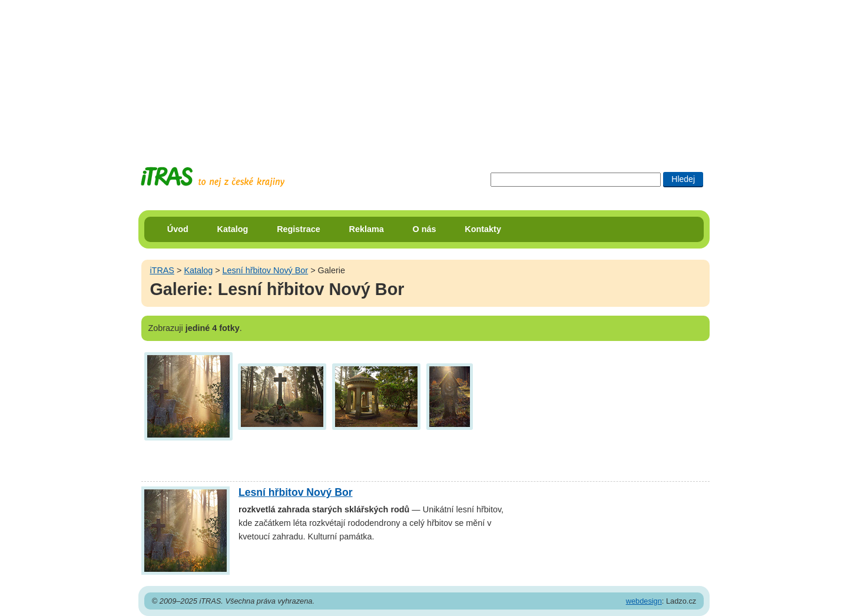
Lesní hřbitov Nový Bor (266, 270)
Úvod (178, 229)
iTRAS (162, 270)
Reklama (367, 229)
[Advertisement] (424, 74)
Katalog (233, 229)
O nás (425, 229)
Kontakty (483, 229)
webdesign (644, 601)
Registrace (299, 229)
